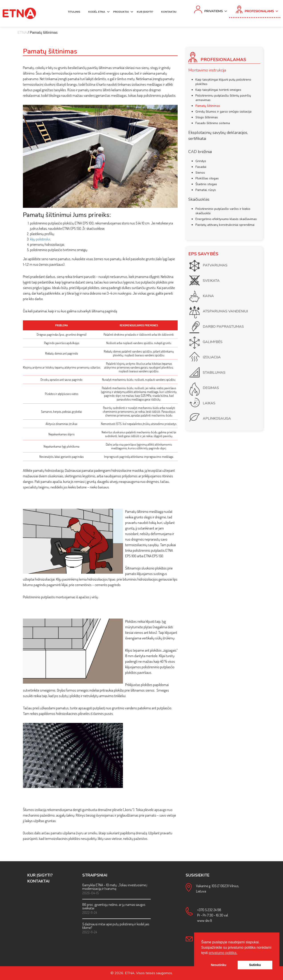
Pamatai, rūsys (206, 190)
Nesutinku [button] (219, 965)
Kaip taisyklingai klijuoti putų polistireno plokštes (223, 82)
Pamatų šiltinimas (208, 106)
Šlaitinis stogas (206, 184)
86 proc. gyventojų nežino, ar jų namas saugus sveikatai (114, 906)
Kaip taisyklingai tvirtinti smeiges (218, 90)
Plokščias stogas (207, 178)
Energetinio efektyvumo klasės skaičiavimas (226, 219)
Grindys (201, 161)
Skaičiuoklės (199, 199)
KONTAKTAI (169, 12)
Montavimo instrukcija (207, 70)
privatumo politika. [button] (223, 953)
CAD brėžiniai (200, 152)
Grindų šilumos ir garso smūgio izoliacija (223, 112)
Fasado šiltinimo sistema (213, 123)
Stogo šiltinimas (207, 117)
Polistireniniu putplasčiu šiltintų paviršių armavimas (223, 98)
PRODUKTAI (121, 12)
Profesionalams (259, 11)
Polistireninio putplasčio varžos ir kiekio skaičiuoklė (223, 211)
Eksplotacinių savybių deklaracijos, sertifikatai (218, 136)
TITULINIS (74, 12)
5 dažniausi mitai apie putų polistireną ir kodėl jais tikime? (116, 926)
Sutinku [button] (255, 965)
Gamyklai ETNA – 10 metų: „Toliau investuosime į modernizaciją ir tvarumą (115, 887)
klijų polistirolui (40, 239)
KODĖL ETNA (97, 12)
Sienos (200, 173)
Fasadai (201, 167)
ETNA (22, 33)
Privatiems (214, 11)
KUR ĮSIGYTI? (145, 12)
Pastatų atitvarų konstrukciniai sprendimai (225, 225)
